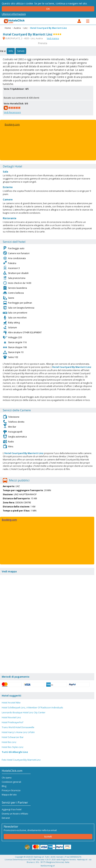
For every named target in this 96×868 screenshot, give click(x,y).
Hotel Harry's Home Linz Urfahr (18, 732)
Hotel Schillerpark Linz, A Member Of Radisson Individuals (32, 707)
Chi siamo (7, 778)
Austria (17, 28)
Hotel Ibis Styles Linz (13, 747)
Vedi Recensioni (12, 112)
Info (11, 51)
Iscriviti (48, 836)
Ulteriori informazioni (14, 14)
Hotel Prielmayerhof (12, 722)
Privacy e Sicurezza (11, 790)
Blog (4, 786)
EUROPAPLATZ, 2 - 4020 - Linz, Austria (23, 38)
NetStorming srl (48, 866)
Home (8, 28)
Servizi (21, 51)
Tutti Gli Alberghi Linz (15, 752)
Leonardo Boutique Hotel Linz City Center (24, 712)
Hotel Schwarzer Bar (13, 737)
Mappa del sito (9, 795)
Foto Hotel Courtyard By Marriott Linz (21, 760)
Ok (48, 9)
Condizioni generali (11, 782)
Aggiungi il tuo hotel (12, 809)
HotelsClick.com (14, 21)
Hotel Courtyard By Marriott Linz (49, 28)
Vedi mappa (53, 38)
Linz (25, 28)
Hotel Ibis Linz (9, 742)
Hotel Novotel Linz (11, 717)
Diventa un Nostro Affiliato (15, 814)
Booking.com (12, 124)
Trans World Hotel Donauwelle (18, 727)
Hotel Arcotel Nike (11, 703)
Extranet (6, 818)
